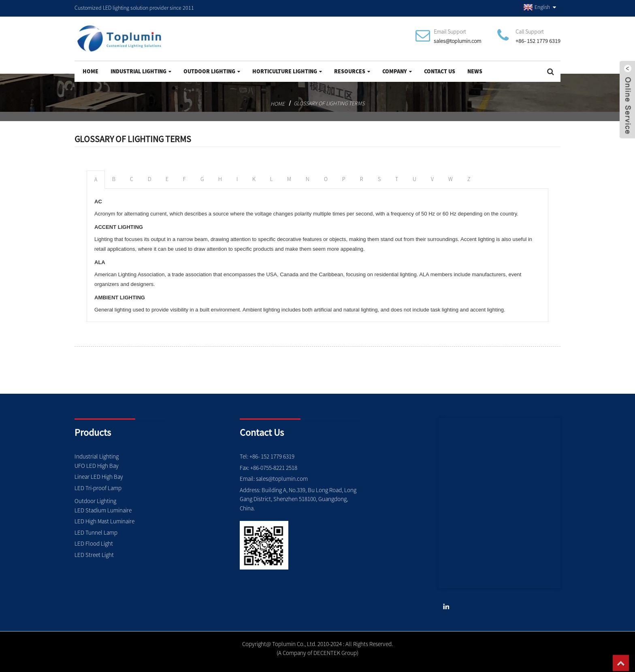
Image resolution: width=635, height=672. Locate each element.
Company (397, 71)
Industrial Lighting (141, 71)
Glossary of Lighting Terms (329, 103)
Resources (352, 71)
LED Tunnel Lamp (96, 532)
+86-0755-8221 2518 (274, 468)
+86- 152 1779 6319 (538, 41)
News (475, 71)
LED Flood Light (94, 543)
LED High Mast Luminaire (104, 521)
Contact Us (440, 71)
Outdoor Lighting (212, 71)
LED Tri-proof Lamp (98, 488)
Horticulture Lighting (287, 71)
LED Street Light (94, 555)
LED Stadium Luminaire (103, 510)
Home (91, 71)
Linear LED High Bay (99, 477)
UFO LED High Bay (97, 466)
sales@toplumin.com (457, 41)
